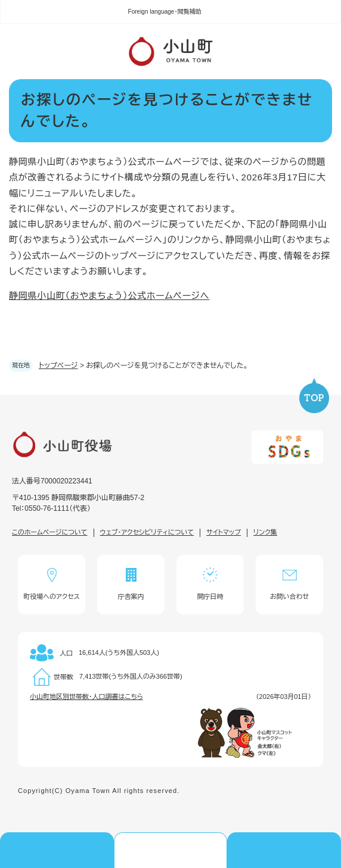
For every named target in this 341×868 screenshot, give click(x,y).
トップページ (58, 366)
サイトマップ (224, 532)
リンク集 (265, 532)
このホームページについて (50, 532)
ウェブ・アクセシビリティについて (147, 532)
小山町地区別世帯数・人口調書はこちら (86, 697)
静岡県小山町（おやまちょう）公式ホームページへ (109, 296)
